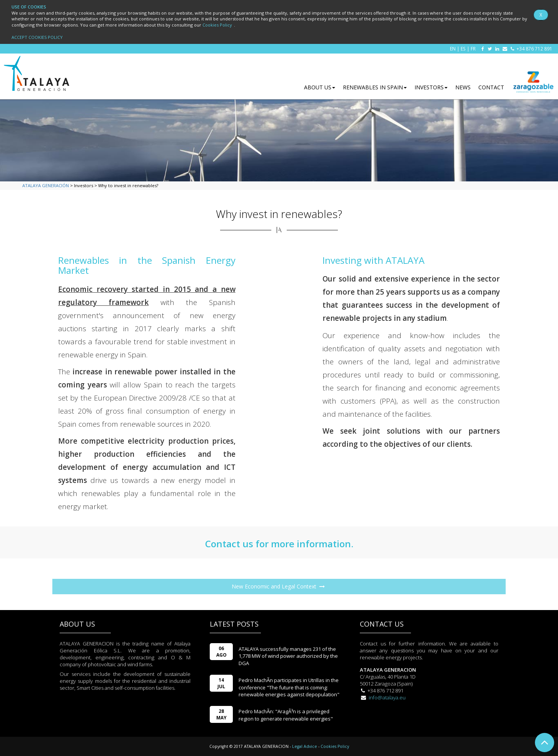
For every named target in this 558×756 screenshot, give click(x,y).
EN (453, 49)
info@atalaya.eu (387, 697)
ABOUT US (320, 87)
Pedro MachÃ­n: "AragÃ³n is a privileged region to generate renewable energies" (286, 715)
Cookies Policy (217, 25)
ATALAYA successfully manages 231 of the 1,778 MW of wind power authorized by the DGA (288, 656)
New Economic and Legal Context (278, 589)
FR (473, 49)
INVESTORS (431, 87)
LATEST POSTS (234, 624)
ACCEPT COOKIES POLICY (37, 37)
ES (463, 49)
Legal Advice (305, 746)
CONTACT (491, 87)
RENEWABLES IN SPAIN (375, 87)
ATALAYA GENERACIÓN (46, 185)
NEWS (463, 87)
